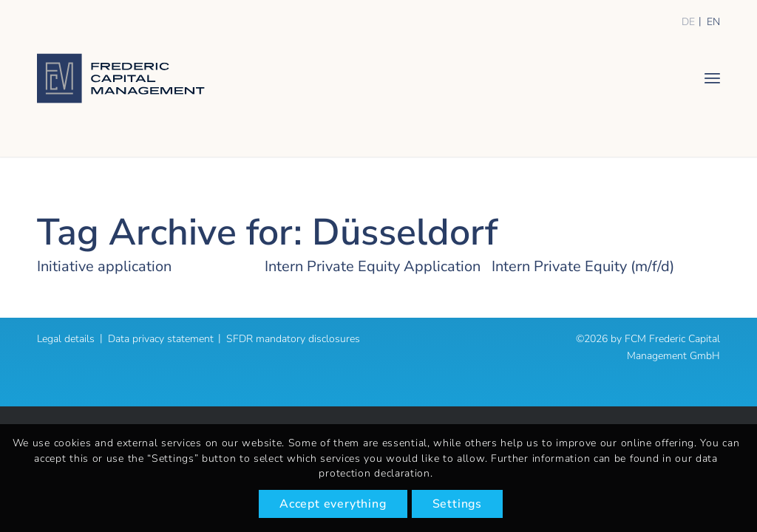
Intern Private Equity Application (373, 266)
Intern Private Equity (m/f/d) (583, 266)
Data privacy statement (161, 339)
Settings (457, 504)
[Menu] (712, 77)
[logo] (121, 78)
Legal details (66, 339)
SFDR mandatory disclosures (293, 339)
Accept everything (333, 504)
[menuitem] (712, 77)
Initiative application (104, 266)
